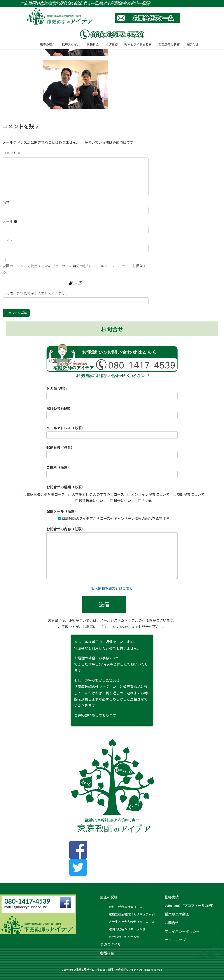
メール (10, 221)
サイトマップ (175, 940)
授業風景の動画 (177, 914)
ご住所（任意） (112, 472)
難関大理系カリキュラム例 (127, 929)
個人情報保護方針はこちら (112, 588)
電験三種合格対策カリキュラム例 (132, 914)
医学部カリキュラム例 (124, 937)
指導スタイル (110, 944)
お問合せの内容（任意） (112, 553)
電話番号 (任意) (112, 413)
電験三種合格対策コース (125, 907)
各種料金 (107, 953)
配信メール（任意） (62, 511)
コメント (12, 153)
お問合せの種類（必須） (66, 487)
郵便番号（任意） (112, 452)
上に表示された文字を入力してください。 (36, 293)
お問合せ (172, 923)
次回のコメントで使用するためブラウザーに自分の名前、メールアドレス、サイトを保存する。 (74, 269)
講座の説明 (109, 897)
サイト (8, 240)
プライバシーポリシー (182, 931)
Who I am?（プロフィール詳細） (190, 906)
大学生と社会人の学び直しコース (132, 922)
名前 (8, 202)
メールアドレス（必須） (112, 432)
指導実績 (172, 897)
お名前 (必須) (112, 393)
